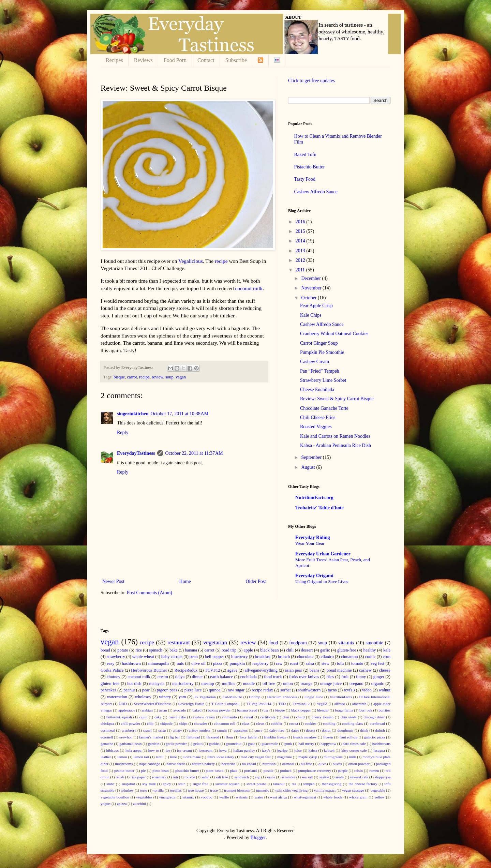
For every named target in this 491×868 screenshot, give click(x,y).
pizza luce (193, 690)
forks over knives (304, 677)
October (309, 298)
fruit (345, 677)
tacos (332, 690)
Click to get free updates (311, 81)
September (312, 457)
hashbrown (131, 663)
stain (182, 784)
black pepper (301, 710)
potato (123, 650)
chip (150, 723)
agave (232, 670)
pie (144, 770)
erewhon (126, 737)
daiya (180, 677)
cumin (222, 730)
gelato (198, 744)
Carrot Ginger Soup (319, 343)
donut (326, 730)
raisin (359, 770)
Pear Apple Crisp (316, 306)
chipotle (166, 723)
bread (105, 650)
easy (110, 663)
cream (163, 677)
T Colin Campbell (226, 704)
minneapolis (159, 663)
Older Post (256, 581)
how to (154, 750)
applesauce (127, 710)
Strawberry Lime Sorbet (323, 380)
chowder (201, 723)
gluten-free (347, 650)
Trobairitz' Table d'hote (319, 508)
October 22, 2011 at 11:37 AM (194, 453)
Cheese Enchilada (317, 390)
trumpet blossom (237, 790)
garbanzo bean (130, 744)
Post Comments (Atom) (150, 593)
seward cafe (359, 777)
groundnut (234, 744)
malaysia (157, 684)
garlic (325, 650)
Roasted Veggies (316, 427)
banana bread (247, 710)
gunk (288, 744)
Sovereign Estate (191, 704)
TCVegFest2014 (259, 704)
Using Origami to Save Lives (322, 581)
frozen (328, 737)
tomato (357, 663)
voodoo (207, 797)
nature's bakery (203, 764)
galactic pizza (375, 737)
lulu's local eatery (221, 757)
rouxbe (190, 777)
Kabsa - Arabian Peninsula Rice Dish (336, 445)
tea (294, 784)
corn (387, 657)
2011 (301, 270)
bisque (119, 377)
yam (182, 697)
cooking (329, 723)
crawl (147, 730)
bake (174, 650)
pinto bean (160, 770)
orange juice (331, 684)
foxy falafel (249, 737)
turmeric (263, 790)
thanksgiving (332, 784)
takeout (279, 784)
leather (106, 757)
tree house (196, 790)
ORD (123, 704)
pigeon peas (167, 690)
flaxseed (213, 737)
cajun (143, 717)
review (157, 377)
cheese (385, 670)
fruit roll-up (349, 737)
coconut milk (249, 288)
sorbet (286, 690)
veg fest (377, 663)
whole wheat (143, 657)
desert (310, 730)
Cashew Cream (315, 362)
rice (139, 650)
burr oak (366, 710)
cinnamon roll (225, 723)
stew (325, 663)
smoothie (375, 643)
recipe (221, 261)
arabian (147, 710)
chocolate (305, 657)
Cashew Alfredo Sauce (316, 192)
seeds (340, 777)
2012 (301, 260)
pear (146, 690)
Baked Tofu (305, 155)
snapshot (128, 784)
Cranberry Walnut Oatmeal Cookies (334, 334)
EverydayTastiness (136, 453)
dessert (307, 650)
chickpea (107, 723)
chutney (114, 677)
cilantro (327, 657)
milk (353, 757)
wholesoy (143, 697)
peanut (129, 690)
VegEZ (322, 704)
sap (258, 777)
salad (205, 777)
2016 (301, 222)
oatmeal (288, 764)
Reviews (143, 60)
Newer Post (113, 581)
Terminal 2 (301, 704)
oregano (356, 684)
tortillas (176, 790)
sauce (271, 777)
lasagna (379, 750)
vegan (181, 377)
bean (194, 657)
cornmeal (108, 730)
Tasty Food (305, 179)
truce (214, 790)
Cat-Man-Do (232, 697)
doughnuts (346, 730)
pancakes (108, 690)
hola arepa (133, 750)
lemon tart (142, 757)
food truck (273, 677)
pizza (218, 663)
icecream (205, 750)
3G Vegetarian (205, 697)
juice (298, 750)
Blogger (258, 837)
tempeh (309, 784)
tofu (340, 663)
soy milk (149, 784)
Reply (123, 432)
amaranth (359, 704)
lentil (160, 757)
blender (323, 710)
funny (361, 677)
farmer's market (151, 737)
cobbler (277, 723)
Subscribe (236, 60)
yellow (380, 797)
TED (282, 704)
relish (120, 777)
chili (290, 650)
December (311, 278)
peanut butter (124, 770)
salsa (310, 663)
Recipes (114, 60)
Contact (206, 60)
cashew (365, 670)
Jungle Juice (314, 697)
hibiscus (112, 750)
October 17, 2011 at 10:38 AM (180, 414)
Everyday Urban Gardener (323, 554)
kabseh (329, 750)
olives (337, 764)
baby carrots (172, 657)
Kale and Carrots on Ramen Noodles (335, 436)
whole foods (333, 797)
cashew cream (204, 717)
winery (165, 697)
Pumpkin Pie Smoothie (322, 352)
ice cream (184, 750)
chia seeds (349, 717)
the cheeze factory (363, 784)
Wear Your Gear (310, 543)
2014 (301, 241)
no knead (249, 764)
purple (343, 770)
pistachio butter (187, 770)
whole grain (358, 797)
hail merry (306, 744)
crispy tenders (200, 730)
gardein (154, 744)
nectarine (228, 764)
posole (269, 770)
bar (266, 710)
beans (315, 670)
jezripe (282, 750)
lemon (122, 757)
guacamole (270, 744)
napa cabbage (150, 764)
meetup (208, 684)
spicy (167, 784)
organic (378, 684)
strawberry (116, 657)
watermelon (117, 697)
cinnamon (349, 657)
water (259, 797)
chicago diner (374, 717)
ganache (107, 744)
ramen (374, 770)
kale (387, 650)
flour (229, 737)
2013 (301, 251)
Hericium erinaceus (282, 697)
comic (370, 657)
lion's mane (192, 757)
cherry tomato (323, 717)
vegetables (144, 797)
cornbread (377, 723)
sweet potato (256, 784)
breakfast (263, 657)
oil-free (306, 764)
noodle (249, 684)
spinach (155, 650)
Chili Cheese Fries (318, 417)
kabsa (313, 750)
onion (288, 684)
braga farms (344, 710)
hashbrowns (381, 744)
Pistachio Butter (310, 167)
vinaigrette (167, 797)
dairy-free (277, 730)
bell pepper (214, 657)
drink (364, 730)
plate (234, 770)
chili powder (130, 723)
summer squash (228, 784)
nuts (180, 663)
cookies (311, 723)
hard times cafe (354, 744)
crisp (162, 730)
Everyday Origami (314, 576)
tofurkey (127, 790)
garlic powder (176, 744)
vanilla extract (325, 790)
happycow (328, 744)
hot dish (134, 684)
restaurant (179, 642)
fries (330, 677)
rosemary (159, 777)
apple (248, 650)
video (367, 690)
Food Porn (175, 60)
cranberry (129, 730)
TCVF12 (213, 670)
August (309, 467)
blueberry (239, 657)
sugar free (200, 784)
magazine (285, 757)
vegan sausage (353, 790)
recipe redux (262, 690)
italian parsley (244, 750)
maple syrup (308, 757)
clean (260, 723)
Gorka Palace (112, 670)
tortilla (159, 790)
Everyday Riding (313, 537)
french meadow (305, 737)
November (312, 288)
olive (322, 764)
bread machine (339, 670)
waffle (224, 797)
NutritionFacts (341, 697)
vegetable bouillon (115, 797)
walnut (385, 690)
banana (191, 650)
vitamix (188, 797)
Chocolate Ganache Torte (324, 408)
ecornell (107, 737)
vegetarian (215, 642)
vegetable (378, 790)
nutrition (269, 764)
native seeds (176, 764)
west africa (279, 797)
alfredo (340, 704)
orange (307, 684)
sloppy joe (383, 777)
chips (183, 723)
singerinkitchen (133, 414)
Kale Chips (311, 315)
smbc (110, 784)
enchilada (249, 677)
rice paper (138, 777)
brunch (284, 657)
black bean (269, 650)
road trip (229, 650)
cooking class (352, 723)
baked (197, 710)
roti (176, 777)
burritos (384, 710)
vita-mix (346, 643)
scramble (288, 777)
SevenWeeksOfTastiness (153, 704)
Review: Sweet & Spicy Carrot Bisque (337, 399)
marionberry (183, 684)
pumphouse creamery (315, 770)
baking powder (219, 710)
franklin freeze (275, 737)
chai (286, 717)
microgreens (333, 757)
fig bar (175, 737)
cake (158, 717)
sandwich (241, 777)
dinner (197, 677)
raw (279, 663)
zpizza (122, 804)
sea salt (307, 777)
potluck (286, 770)
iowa (223, 750)
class (246, 723)
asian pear (293, 670)
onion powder (359, 764)
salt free (222, 777)
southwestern (309, 690)
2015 (301, 231)
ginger (379, 677)
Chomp (255, 697)
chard (300, 717)
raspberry (261, 663)
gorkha (214, 744)
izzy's (266, 750)
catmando (229, 717)
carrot (132, 377)
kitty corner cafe (354, 750)
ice (168, 750)
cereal (248, 717)
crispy (177, 730)
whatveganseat (305, 797)
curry (258, 730)
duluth (380, 730)
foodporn (298, 643)
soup (169, 377)
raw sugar (236, 690)
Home (185, 581)
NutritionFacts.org (314, 498)
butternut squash (119, 717)
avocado (180, 710)
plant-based (214, 770)
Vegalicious (191, 261)
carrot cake (177, 717)
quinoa (214, 690)
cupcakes (241, 730)
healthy (370, 650)
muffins (229, 684)
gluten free (110, 684)
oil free (269, 684)
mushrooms (124, 764)
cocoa (294, 723)
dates (295, 730)
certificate (268, 717)
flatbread (193, 737)
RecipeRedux (186, 670)
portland (250, 770)
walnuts (242, 797)
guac (251, 744)
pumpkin (237, 663)
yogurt (106, 804)
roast (294, 663)
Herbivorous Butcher (149, 670)
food (274, 643)
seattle (324, 777)
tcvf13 (349, 690)
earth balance (221, 677)
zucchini (139, 804)
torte (144, 790)
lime (174, 757)
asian (163, 710)
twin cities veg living (292, 790)
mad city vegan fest (256, 757)
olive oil (198, 663)
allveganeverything (261, 670)
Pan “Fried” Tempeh (320, 371)
